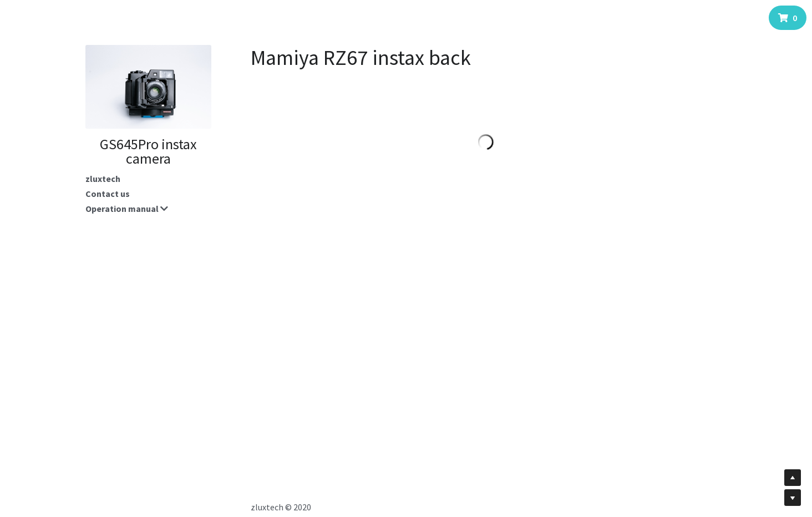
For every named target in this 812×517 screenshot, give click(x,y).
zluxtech (103, 179)
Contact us (108, 194)
